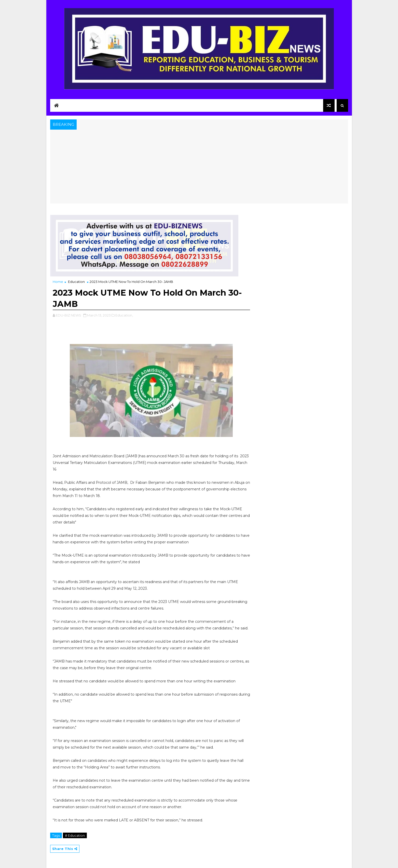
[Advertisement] (199, 168)
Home (58, 282)
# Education (75, 835)
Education (76, 282)
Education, (124, 315)
